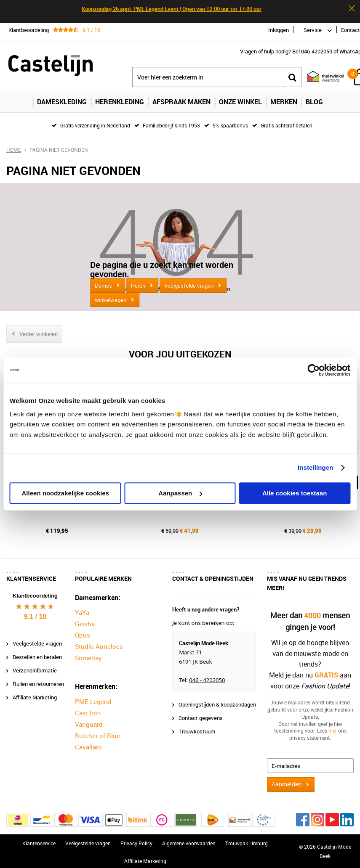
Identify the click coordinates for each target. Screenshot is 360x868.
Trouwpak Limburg (247, 839)
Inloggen (279, 30)
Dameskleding (62, 102)
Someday (88, 654)
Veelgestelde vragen (189, 286)
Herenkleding (120, 102)
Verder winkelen (39, 334)
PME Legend (93, 698)
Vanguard (89, 720)
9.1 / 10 (35, 613)
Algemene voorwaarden (189, 839)
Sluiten (352, 8)
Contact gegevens (201, 714)
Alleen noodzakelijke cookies (66, 493)
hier (333, 727)
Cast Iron (88, 709)
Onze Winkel (240, 102)
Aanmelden (287, 780)
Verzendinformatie (35, 667)
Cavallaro (88, 743)
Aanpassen (180, 493)
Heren (138, 286)
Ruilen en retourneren (38, 680)
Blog (314, 102)
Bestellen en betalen (37, 653)
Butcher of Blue (97, 732)
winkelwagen (111, 300)
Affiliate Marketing (35, 693)
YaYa (82, 609)
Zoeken (292, 77)
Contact (350, 30)
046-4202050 (317, 51)
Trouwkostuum (197, 728)
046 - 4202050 (207, 676)
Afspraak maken (181, 102)
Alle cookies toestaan (295, 493)
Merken (284, 102)
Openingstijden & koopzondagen (217, 701)
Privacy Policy (136, 839)
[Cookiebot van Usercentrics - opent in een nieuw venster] (313, 370)
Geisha (85, 620)
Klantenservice (39, 839)
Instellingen (316, 467)
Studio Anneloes (99, 643)
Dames (103, 286)
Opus (83, 632)
